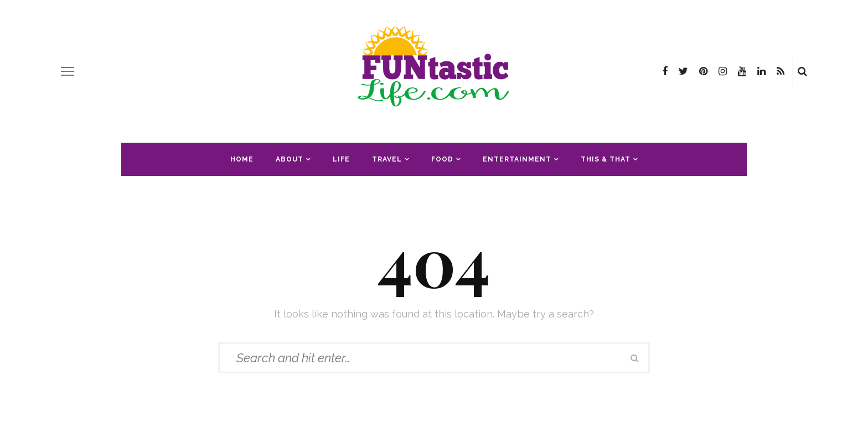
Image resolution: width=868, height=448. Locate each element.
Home (242, 159)
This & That (606, 159)
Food (442, 159)
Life (341, 159)
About (290, 159)
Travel (387, 159)
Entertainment (517, 159)
